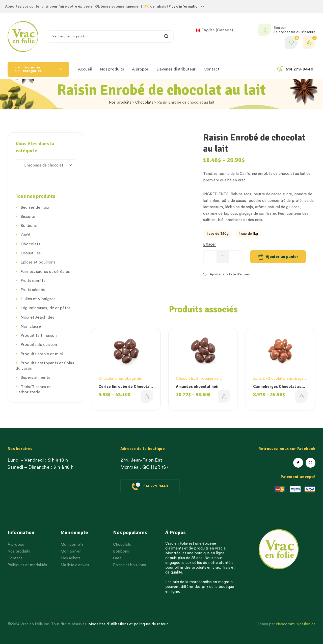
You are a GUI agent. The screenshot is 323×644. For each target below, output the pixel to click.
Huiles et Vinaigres (38, 299)
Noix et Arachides (37, 317)
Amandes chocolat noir (197, 387)
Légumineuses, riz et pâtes (46, 308)
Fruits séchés (33, 290)
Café (25, 235)
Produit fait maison (39, 336)
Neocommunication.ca (296, 624)
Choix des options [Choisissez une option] (147, 397)
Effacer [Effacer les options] (209, 244)
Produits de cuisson (39, 345)
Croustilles (31, 253)
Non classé (31, 326)
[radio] (218, 234)
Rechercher (167, 37)
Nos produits (120, 102)
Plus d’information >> (186, 7)
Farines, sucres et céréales (45, 272)
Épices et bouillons (38, 262)
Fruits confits (33, 281)
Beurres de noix (35, 207)
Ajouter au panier (282, 257)
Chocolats (144, 102)
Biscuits (28, 217)
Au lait (259, 379)
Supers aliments (35, 377)
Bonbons (29, 226)
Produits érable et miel (42, 354)
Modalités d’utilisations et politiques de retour (128, 624)
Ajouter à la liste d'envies (230, 274)
